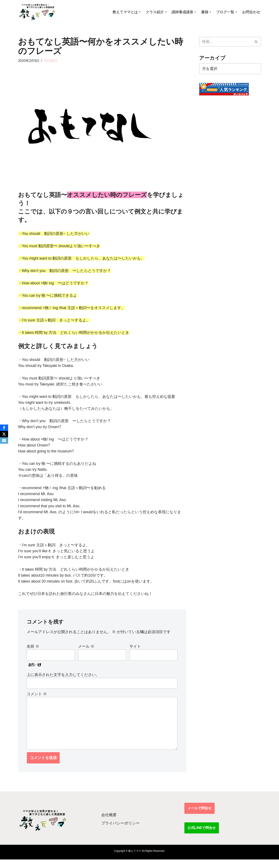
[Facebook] (4, 428)
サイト (135, 653)
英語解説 (51, 61)
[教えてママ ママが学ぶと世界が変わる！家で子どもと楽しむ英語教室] (37, 12)
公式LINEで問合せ (202, 836)
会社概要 (109, 823)
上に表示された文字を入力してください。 (63, 681)
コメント (37, 701)
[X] (4, 434)
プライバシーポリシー (120, 832)
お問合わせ (251, 12)
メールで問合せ (199, 817)
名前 (33, 653)
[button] (140, 12)
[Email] (4, 441)
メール (86, 653)
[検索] (225, 42)
